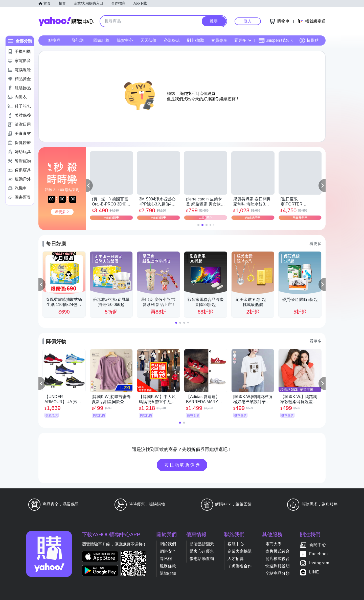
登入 (248, 21)
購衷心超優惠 (202, 551)
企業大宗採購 (240, 551)
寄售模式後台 (278, 551)
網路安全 (168, 551)
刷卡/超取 (195, 40)
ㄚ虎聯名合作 (240, 566)
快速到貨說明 (278, 566)
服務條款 (168, 566)
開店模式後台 (278, 559)
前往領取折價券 (183, 465)
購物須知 (168, 573)
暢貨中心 (125, 40)
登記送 (78, 40)
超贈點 (309, 40)
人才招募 (236, 559)
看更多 (243, 40)
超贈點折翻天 (202, 544)
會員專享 (219, 40)
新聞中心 (318, 545)
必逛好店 (172, 40)
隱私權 (166, 559)
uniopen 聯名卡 (276, 40)
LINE (314, 572)
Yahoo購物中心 (66, 21)
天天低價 (148, 40)
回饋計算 (101, 40)
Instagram (319, 563)
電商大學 (274, 544)
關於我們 (168, 544)
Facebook (319, 554)
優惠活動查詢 (202, 559)
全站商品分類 (278, 573)
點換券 (54, 40)
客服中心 (236, 544)
